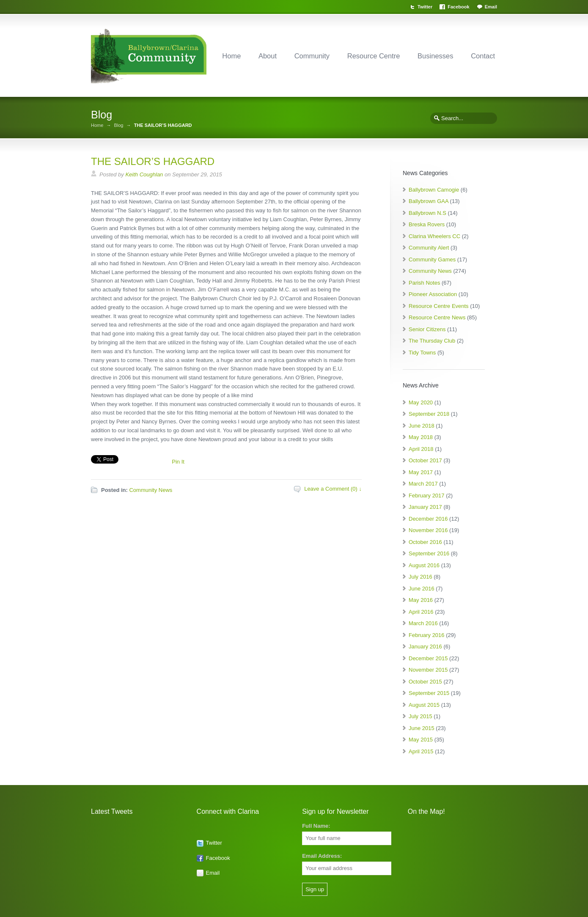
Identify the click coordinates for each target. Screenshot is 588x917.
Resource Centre (374, 56)
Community (312, 56)
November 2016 (428, 530)
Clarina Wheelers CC (434, 236)
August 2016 (424, 565)
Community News (151, 490)
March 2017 (423, 484)
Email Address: (322, 856)
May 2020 (421, 402)
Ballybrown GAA (429, 201)
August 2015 (424, 705)
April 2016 (421, 612)
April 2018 (421, 449)
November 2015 (428, 670)
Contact (483, 56)
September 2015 (429, 693)
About (268, 56)
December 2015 (428, 658)
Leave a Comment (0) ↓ (333, 489)
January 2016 (425, 647)
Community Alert (429, 248)
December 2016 (428, 519)
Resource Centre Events (439, 306)
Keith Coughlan (144, 174)
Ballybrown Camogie (434, 190)
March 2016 (423, 623)
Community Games (432, 259)
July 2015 (420, 716)
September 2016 (429, 553)
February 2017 (427, 496)
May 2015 (421, 740)
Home (231, 56)
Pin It (178, 462)
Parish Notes (424, 283)
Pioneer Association (433, 294)
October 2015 (425, 682)
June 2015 (422, 728)
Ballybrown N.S (427, 213)
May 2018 (421, 437)
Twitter (425, 7)
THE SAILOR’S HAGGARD (153, 161)
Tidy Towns (422, 353)
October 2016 (425, 542)
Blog (118, 125)
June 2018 (422, 426)
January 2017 (425, 507)
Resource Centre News (437, 317)
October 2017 (425, 460)
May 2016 (421, 600)
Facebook (458, 7)
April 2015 (421, 751)
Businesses (435, 56)
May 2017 (421, 472)
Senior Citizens (427, 329)
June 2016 (422, 589)
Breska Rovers (427, 224)
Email (491, 7)
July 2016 (420, 577)
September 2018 (429, 414)
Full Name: (316, 826)
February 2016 (427, 635)
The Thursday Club (432, 341)
